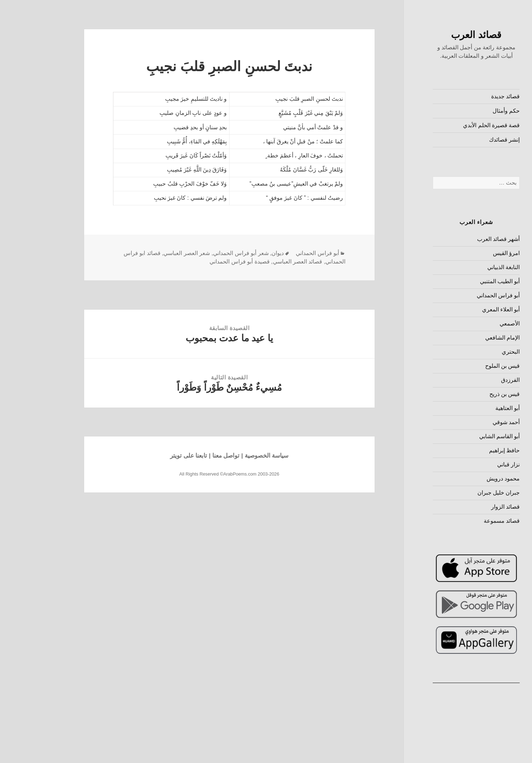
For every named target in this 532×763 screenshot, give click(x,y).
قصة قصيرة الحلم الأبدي (455, 125)
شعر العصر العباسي (151, 253)
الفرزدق (474, 380)
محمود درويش (467, 479)
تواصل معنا (190, 456)
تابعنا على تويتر (153, 456)
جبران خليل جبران (463, 493)
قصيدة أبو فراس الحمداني (204, 262)
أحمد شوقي (470, 422)
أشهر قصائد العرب (463, 239)
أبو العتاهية (472, 408)
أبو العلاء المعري (465, 309)
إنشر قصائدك (468, 140)
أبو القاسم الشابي (464, 436)
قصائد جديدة (470, 96)
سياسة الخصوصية (231, 456)
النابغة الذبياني (468, 267)
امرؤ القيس (470, 253)
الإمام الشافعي (467, 338)
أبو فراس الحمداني (462, 295)
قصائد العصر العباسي (262, 262)
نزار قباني (472, 464)
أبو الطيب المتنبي (464, 281)
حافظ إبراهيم (468, 450)
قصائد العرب (440, 35)
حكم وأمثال (470, 111)
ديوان (242, 253)
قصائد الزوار (470, 507)
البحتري (475, 352)
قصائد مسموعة (466, 521)
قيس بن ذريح (469, 394)
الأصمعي (474, 324)
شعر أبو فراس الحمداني (205, 253)
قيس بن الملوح (467, 366)
